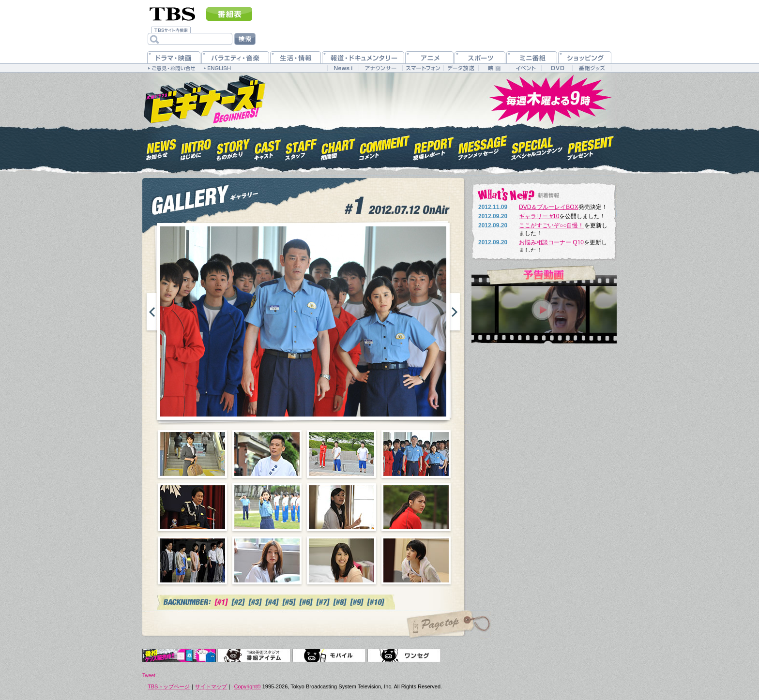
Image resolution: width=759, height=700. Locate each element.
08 (416, 507)
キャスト (267, 147)
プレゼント (591, 147)
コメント (384, 147)
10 (267, 560)
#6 (306, 602)
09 (192, 560)
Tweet (149, 676)
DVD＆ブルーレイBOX (549, 207)
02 (267, 454)
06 (267, 507)
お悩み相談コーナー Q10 (551, 242)
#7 (323, 602)
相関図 (338, 147)
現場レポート (434, 147)
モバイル (329, 655)
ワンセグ (404, 655)
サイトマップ (211, 686)
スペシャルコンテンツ (537, 147)
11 (342, 560)
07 (342, 507)
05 (192, 507)
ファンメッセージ (483, 147)
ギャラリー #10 (539, 216)
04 (416, 454)
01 (192, 454)
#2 (238, 602)
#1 (221, 602)
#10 (377, 602)
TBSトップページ (169, 686)
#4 (272, 602)
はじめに (196, 147)
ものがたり (233, 147)
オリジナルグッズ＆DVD (179, 655)
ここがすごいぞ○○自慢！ (552, 225)
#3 (255, 602)
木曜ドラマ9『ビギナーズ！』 (204, 98)
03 (342, 454)
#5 (289, 602)
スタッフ (301, 147)
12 (416, 560)
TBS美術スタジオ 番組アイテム (254, 655)
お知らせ (161, 147)
